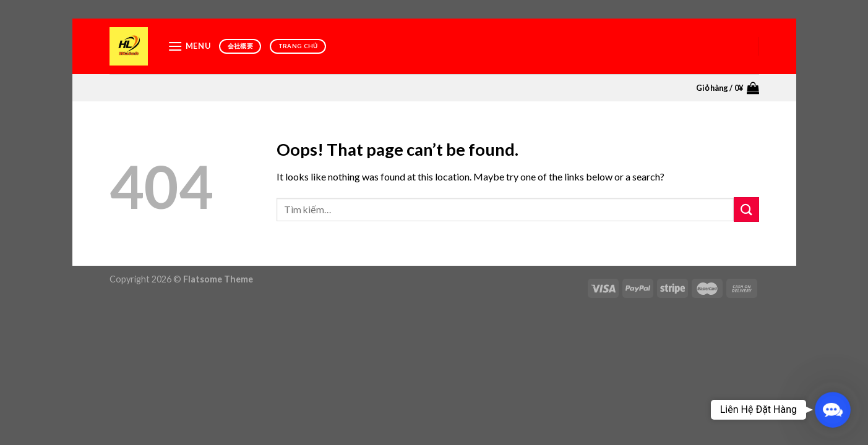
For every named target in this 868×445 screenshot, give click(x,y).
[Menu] (189, 46)
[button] (833, 410)
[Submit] (746, 209)
